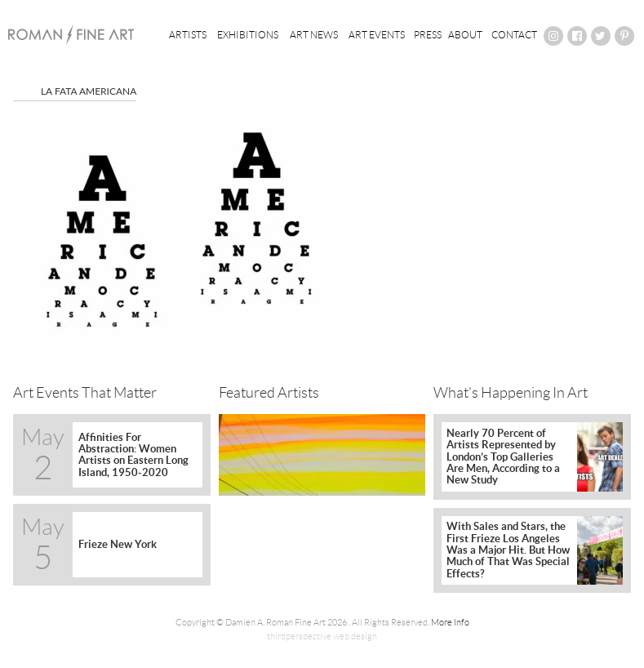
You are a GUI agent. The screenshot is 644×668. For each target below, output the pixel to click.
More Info (450, 622)
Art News (314, 35)
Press (428, 35)
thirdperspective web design (322, 636)
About (465, 35)
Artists (188, 35)
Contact (514, 35)
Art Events (377, 35)
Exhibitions (248, 35)
